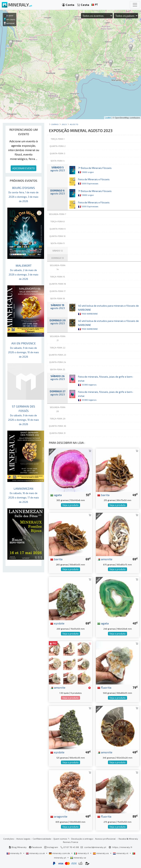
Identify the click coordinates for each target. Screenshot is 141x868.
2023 (64, 124)
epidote (57, 623)
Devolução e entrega (82, 839)
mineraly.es (101, 853)
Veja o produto (70, 505)
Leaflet (108, 118)
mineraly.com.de (60, 853)
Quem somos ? (61, 839)
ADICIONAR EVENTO (23, 168)
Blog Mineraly (18, 847)
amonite (105, 559)
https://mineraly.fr (122, 847)
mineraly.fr (15, 853)
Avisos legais (23, 839)
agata (56, 495)
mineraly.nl (121, 853)
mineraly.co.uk (36, 853)
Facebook (35, 847)
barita (103, 495)
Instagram (51, 847)
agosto (74, 124)
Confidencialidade (42, 839)
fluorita (104, 687)
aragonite (59, 816)
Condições (9, 839)
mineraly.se (78, 858)
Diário (55, 124)
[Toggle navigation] (135, 5)
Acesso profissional (106, 839)
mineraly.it (82, 853)
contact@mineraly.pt (95, 847)
